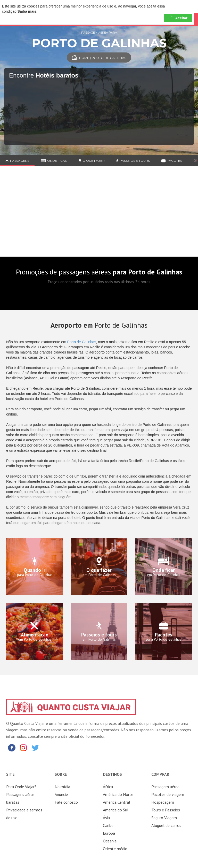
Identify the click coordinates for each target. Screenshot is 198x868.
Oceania (110, 841)
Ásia (106, 818)
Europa (109, 833)
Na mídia (62, 787)
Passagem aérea (165, 787)
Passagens (17, 161)
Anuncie (61, 794)
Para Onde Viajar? (21, 787)
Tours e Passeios (166, 810)
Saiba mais (27, 11)
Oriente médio (115, 849)
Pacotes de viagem (168, 794)
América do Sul (116, 810)
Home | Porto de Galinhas (99, 58)
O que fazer (92, 161)
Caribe (108, 825)
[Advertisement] (99, 215)
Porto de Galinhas (82, 342)
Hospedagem (163, 802)
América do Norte (118, 794)
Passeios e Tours (133, 161)
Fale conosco (66, 802)
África (108, 787)
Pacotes (172, 161)
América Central (117, 802)
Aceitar (178, 18)
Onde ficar (54, 161)
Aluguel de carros (166, 825)
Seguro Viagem (164, 818)
